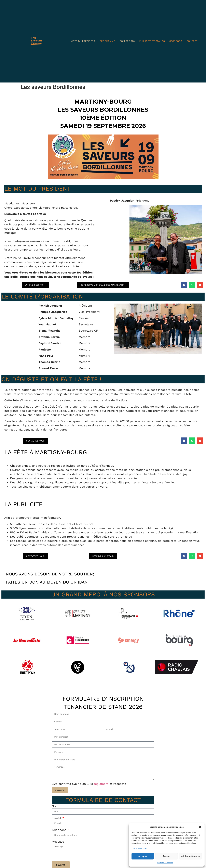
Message (58, 850)
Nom (55, 813)
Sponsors (176, 41)
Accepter (143, 856)
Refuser (166, 856)
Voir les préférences (190, 856)
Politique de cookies (165, 863)
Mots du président (83, 41)
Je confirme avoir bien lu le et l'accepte (90, 791)
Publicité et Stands (152, 41)
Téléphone (60, 838)
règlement (102, 791)
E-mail (57, 825)
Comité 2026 (127, 41)
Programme (107, 41)
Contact (192, 41)
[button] (200, 827)
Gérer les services (140, 848)
